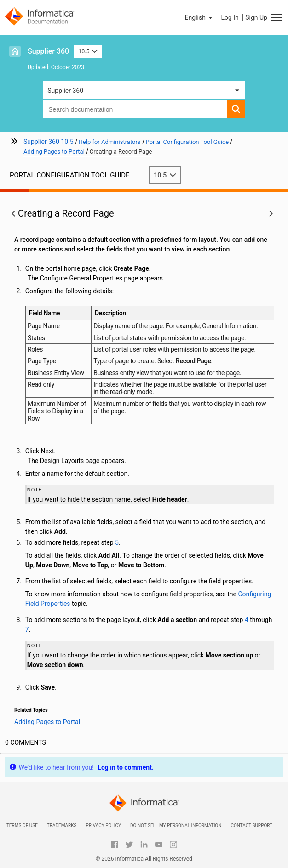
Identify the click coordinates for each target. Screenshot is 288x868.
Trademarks (62, 825)
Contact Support (251, 825)
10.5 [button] (88, 51)
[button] (200, 17)
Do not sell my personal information (176, 825)
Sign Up (256, 17)
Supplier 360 (48, 51)
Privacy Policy (103, 825)
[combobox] (135, 109)
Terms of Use (22, 825)
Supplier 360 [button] (65, 91)
